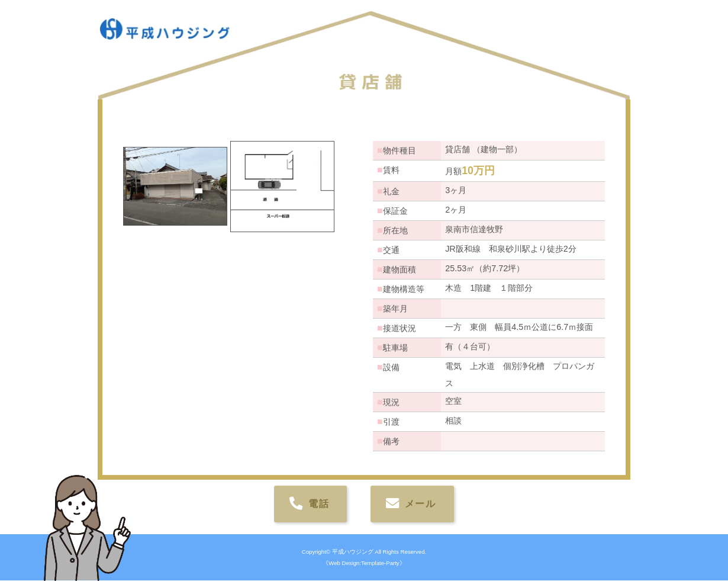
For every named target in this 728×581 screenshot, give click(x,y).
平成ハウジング (353, 552)
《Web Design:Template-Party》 (364, 564)
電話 (317, 504)
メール (419, 504)
